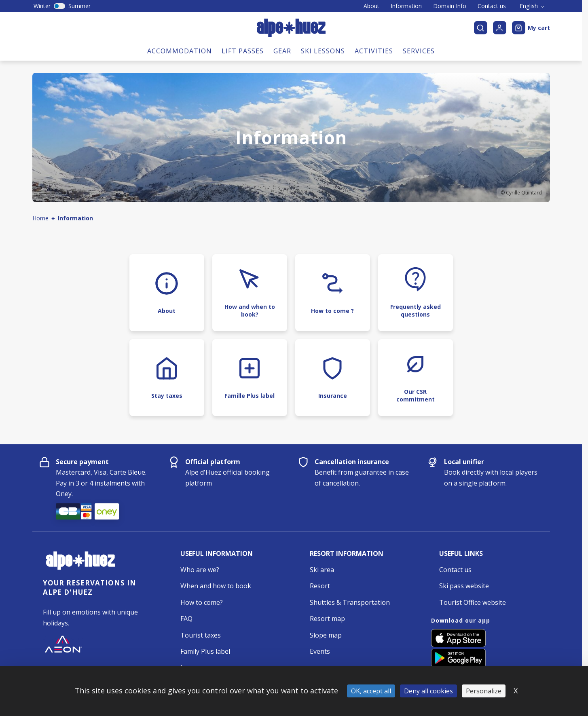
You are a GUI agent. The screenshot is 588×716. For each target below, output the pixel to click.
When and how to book (216, 586)
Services (419, 51)
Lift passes (243, 51)
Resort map (327, 619)
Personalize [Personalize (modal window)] (484, 691)
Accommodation (180, 51)
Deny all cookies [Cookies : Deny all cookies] (428, 691)
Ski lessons (323, 51)
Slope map (326, 635)
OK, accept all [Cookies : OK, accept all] (371, 691)
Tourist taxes (201, 635)
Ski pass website (464, 586)
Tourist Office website (473, 602)
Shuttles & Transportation (350, 602)
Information (406, 6)
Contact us (492, 6)
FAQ (186, 619)
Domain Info (450, 6)
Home (40, 218)
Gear (282, 51)
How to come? (202, 602)
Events (320, 651)
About (371, 6)
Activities (374, 51)
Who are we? (200, 570)
